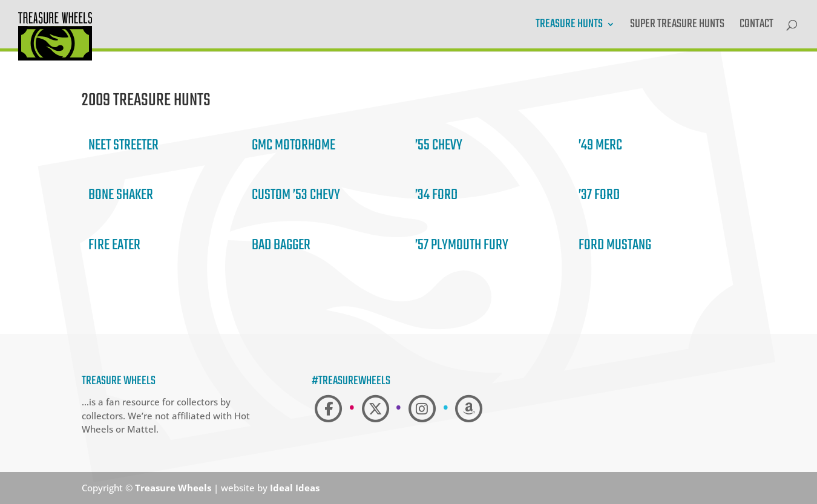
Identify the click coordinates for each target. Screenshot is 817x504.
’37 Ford (599, 195)
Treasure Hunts (569, 27)
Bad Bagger (281, 245)
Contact (756, 27)
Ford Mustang (615, 245)
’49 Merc (600, 146)
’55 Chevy (439, 146)
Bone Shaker (121, 195)
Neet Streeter (123, 146)
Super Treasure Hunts (677, 27)
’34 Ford (436, 195)
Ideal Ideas (295, 488)
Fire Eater (114, 245)
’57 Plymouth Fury (462, 245)
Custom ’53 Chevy (296, 195)
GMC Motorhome (294, 146)
